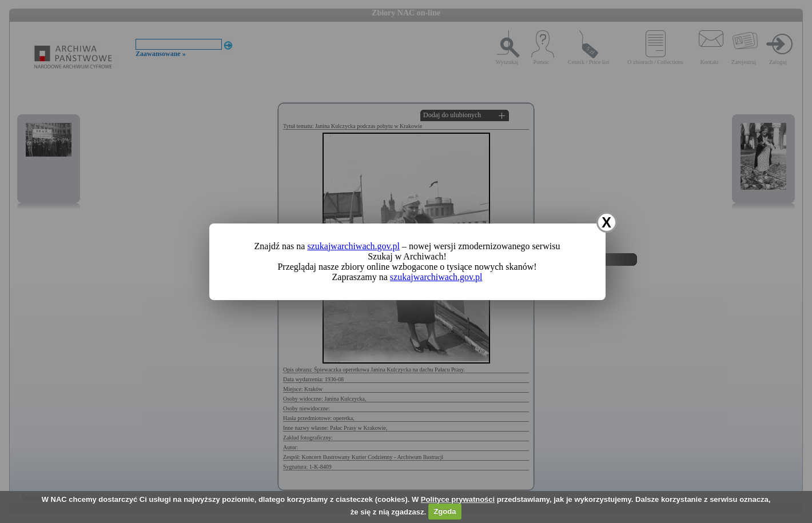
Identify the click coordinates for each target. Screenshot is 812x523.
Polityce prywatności (458, 499)
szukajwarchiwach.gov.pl (353, 246)
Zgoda (445, 511)
